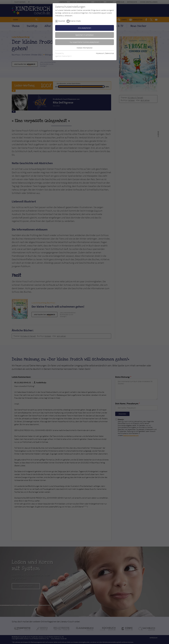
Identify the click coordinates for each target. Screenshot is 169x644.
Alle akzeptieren (85, 28)
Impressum (100, 53)
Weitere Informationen (85, 48)
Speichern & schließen (85, 35)
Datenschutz (110, 53)
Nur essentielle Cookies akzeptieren (84, 42)
